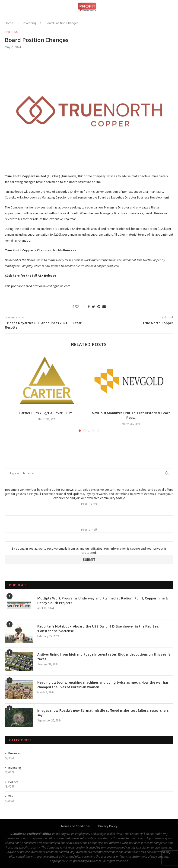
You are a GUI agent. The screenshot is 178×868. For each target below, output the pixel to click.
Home (9, 23)
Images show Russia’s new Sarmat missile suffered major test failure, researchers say (103, 713)
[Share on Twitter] (94, 307)
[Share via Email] (104, 307)
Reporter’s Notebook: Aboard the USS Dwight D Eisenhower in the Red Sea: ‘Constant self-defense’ (98, 629)
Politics (13, 782)
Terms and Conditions (76, 826)
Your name (89, 509)
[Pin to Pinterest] (99, 307)
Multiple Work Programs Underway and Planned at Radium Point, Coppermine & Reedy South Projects (103, 601)
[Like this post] (80, 307)
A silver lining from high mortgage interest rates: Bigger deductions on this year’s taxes (104, 657)
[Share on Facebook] (89, 307)
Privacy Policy (108, 826)
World (12, 796)
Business (15, 753)
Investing (29, 23)
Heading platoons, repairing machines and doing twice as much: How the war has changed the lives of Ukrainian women (103, 685)
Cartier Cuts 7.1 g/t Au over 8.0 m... (47, 413)
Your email (89, 535)
